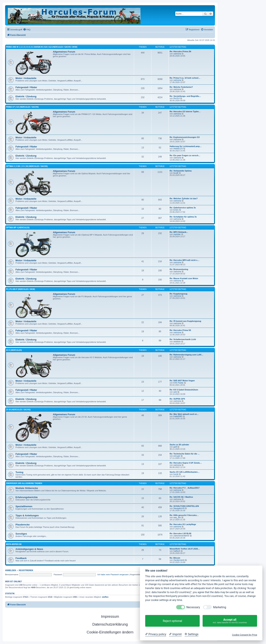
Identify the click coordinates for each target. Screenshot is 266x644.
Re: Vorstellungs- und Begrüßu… (185, 96)
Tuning (19, 472)
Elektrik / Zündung (26, 96)
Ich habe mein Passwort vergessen (113, 574)
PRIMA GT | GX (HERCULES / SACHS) (22, 107)
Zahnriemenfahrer (181, 536)
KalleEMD (178, 416)
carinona (177, 54)
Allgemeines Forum (64, 52)
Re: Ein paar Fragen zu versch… (185, 155)
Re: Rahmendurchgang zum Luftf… (186, 355)
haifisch (177, 551)
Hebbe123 (178, 149)
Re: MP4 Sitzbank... (179, 232)
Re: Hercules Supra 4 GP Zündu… (186, 463)
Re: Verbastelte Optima (181, 171)
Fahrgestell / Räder (26, 87)
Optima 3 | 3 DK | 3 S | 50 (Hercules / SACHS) (27, 166)
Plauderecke (23, 525)
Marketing (220, 607)
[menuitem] (27, 30)
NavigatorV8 (179, 508)
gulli (175, 447)
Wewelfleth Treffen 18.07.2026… (185, 549)
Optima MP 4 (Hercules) (18, 228)
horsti (176, 474)
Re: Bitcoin (175, 558)
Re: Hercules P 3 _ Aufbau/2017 (185, 488)
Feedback (21, 558)
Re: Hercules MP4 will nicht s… (184, 260)
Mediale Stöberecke (27, 488)
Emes (176, 210)
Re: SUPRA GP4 (177, 399)
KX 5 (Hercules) (14, 350)
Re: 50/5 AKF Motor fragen (182, 381)
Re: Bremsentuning (179, 269)
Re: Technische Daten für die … (185, 454)
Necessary (193, 607)
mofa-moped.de (14, 544)
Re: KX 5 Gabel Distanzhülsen (184, 390)
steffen (105, 597)
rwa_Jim (177, 517)
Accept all (230, 621)
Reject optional (172, 621)
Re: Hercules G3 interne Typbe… (185, 111)
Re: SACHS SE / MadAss (181, 497)
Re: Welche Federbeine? (181, 87)
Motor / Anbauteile (26, 78)
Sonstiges (21, 534)
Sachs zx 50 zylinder (179, 445)
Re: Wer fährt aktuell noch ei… (184, 414)
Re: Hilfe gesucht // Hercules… (184, 515)
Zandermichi (179, 560)
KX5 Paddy (178, 383)
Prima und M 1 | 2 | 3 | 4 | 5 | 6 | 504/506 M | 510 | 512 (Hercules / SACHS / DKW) (42, 47)
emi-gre (177, 456)
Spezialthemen (24, 506)
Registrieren (26, 570)
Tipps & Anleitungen (27, 515)
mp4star (177, 234)
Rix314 (177, 98)
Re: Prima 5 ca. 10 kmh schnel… (185, 78)
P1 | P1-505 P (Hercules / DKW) (20, 289)
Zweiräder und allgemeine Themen (24, 483)
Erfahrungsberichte (27, 497)
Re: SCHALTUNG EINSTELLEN (184, 506)
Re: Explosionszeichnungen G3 (185, 137)
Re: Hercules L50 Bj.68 (180, 533)
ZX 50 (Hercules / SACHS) (18, 410)
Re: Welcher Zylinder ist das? (184, 198)
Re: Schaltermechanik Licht (183, 339)
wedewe (177, 342)
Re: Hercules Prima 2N (180, 51)
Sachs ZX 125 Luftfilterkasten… (185, 472)
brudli (176, 173)
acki (175, 392)
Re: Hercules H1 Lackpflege (183, 524)
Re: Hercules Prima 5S (180, 330)
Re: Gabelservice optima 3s (183, 208)
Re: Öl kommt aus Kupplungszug (185, 321)
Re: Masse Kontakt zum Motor (184, 278)
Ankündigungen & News (29, 549)
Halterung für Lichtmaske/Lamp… (186, 146)
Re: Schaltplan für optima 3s (183, 217)
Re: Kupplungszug (178, 294)
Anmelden (11, 570)
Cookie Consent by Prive (245, 635)
